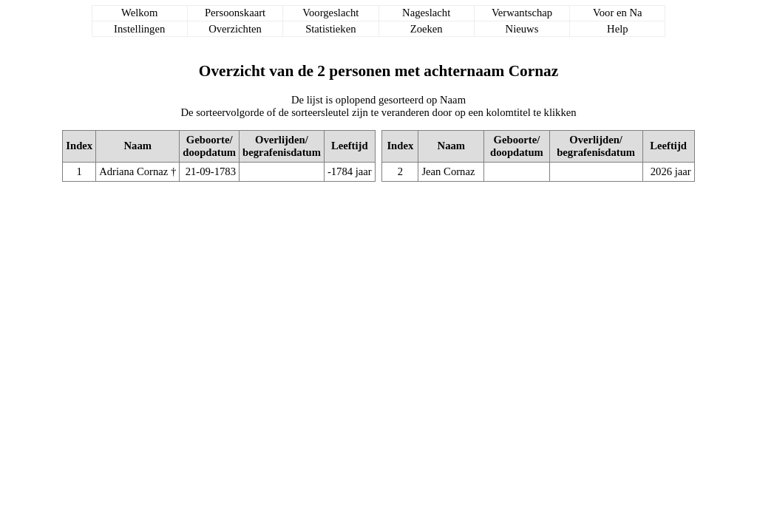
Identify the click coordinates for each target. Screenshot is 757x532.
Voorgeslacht (330, 13)
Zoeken (427, 29)
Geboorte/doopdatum (209, 146)
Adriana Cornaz (133, 171)
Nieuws (522, 29)
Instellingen (139, 29)
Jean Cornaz (448, 171)
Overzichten (235, 29)
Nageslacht (426, 13)
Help (618, 29)
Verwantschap (522, 13)
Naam (138, 146)
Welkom (139, 13)
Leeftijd (350, 146)
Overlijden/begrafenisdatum (282, 146)
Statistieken (330, 29)
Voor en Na (617, 13)
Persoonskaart (235, 13)
